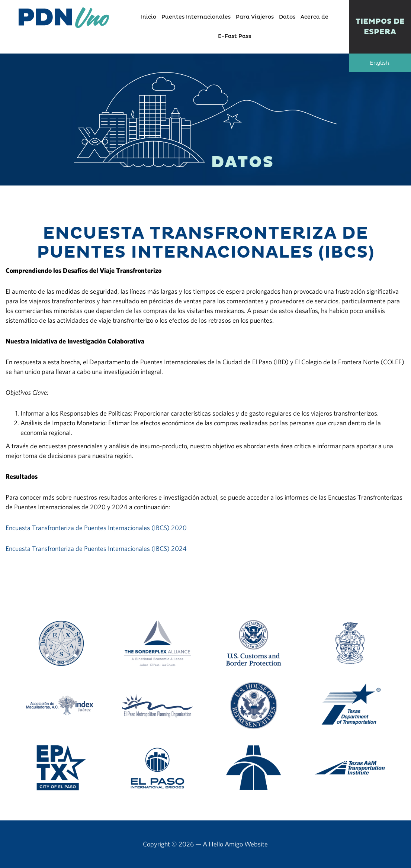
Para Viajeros (255, 17)
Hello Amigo (226, 844)
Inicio (149, 17)
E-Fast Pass (235, 36)
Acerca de (314, 17)
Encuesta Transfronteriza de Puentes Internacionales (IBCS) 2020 (96, 528)
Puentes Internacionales (196, 17)
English (379, 63)
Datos (287, 17)
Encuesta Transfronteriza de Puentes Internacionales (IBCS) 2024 (96, 548)
